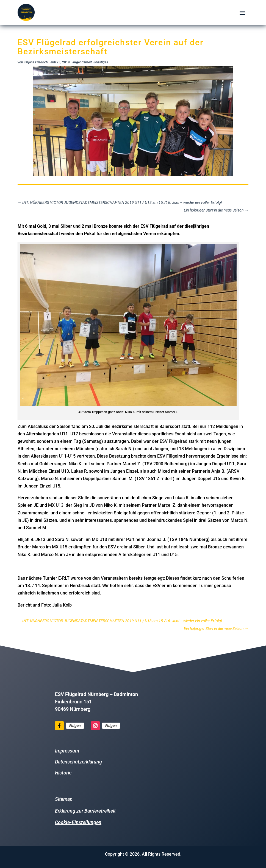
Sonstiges (101, 62)
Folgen (75, 726)
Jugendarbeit (82, 62)
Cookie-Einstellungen (78, 822)
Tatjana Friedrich (36, 62)
